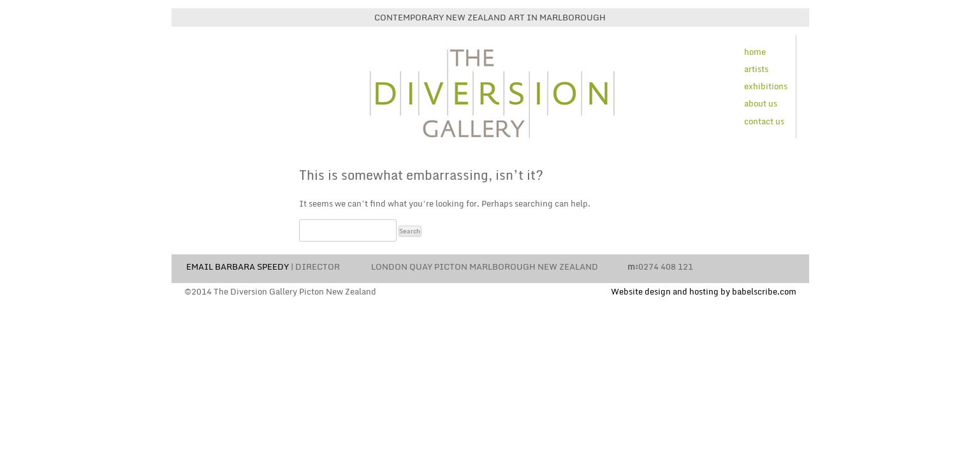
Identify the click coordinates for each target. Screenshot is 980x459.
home (755, 52)
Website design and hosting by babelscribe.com (704, 291)
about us (761, 103)
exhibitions (766, 86)
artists (756, 69)
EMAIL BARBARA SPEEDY (238, 266)
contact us (764, 121)
